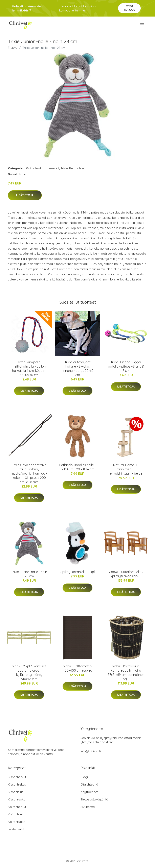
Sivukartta (88, 807)
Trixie (64, 168)
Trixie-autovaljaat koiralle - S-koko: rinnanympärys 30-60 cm (77, 368)
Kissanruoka (17, 799)
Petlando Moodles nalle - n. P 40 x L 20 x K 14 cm (77, 467)
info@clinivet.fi (91, 751)
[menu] (142, 25)
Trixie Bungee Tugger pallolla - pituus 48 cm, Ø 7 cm (126, 366)
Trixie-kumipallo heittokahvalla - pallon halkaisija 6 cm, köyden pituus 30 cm (29, 368)
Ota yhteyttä (89, 784)
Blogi (84, 777)
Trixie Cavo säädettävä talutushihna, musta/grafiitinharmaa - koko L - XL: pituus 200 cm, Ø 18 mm (29, 473)
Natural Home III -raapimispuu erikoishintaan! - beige (126, 469)
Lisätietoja (25, 195)
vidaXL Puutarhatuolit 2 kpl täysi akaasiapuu (126, 574)
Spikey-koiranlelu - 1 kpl (78, 572)
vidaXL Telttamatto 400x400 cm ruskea (78, 668)
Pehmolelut (77, 168)
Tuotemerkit (51, 168)
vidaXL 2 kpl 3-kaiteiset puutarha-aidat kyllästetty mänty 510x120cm (29, 673)
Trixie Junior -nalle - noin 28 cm (29, 574)
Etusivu (13, 48)
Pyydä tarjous (129, 8)
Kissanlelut (15, 792)
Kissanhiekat (17, 784)
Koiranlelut (34, 168)
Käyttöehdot (89, 792)
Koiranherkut (17, 807)
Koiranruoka (17, 822)
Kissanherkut (17, 777)
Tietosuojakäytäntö (94, 799)
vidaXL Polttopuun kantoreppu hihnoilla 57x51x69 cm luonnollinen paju (126, 673)
